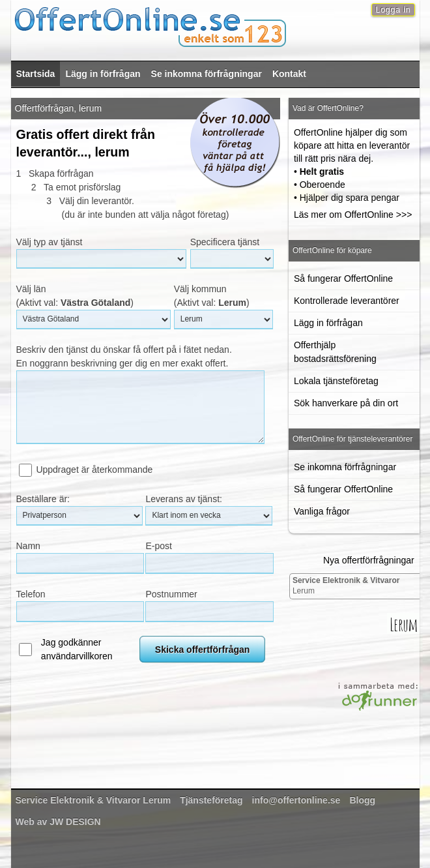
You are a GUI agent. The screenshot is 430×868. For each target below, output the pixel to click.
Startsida (36, 74)
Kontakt (289, 74)
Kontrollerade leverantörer (347, 301)
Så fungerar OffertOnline (343, 278)
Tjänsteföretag (211, 800)
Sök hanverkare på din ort (346, 403)
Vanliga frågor (322, 511)
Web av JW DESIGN (58, 822)
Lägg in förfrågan (103, 74)
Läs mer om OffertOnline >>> (353, 215)
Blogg (362, 800)
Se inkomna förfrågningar (207, 74)
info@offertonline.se (296, 800)
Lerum (346, 586)
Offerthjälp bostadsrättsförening (335, 352)
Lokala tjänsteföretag (336, 381)
